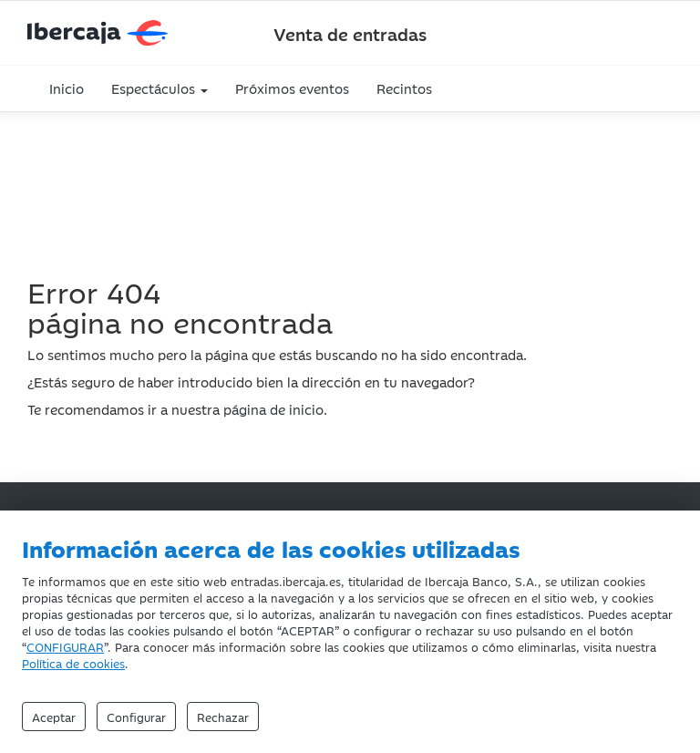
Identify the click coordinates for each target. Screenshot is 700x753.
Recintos (404, 88)
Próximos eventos (292, 88)
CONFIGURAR (65, 646)
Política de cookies (73, 663)
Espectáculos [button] (160, 88)
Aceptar (54, 717)
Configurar (136, 717)
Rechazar (223, 717)
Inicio (67, 88)
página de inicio (273, 409)
